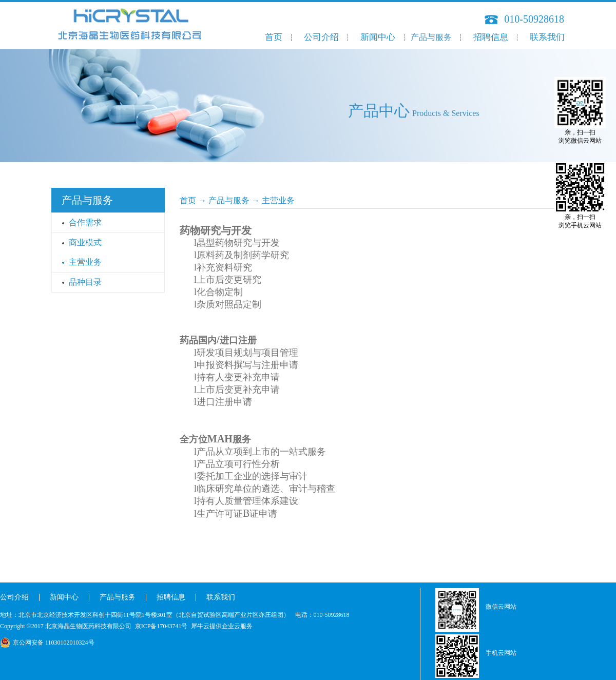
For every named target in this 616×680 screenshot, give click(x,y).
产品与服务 (229, 200)
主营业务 (278, 200)
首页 (274, 37)
